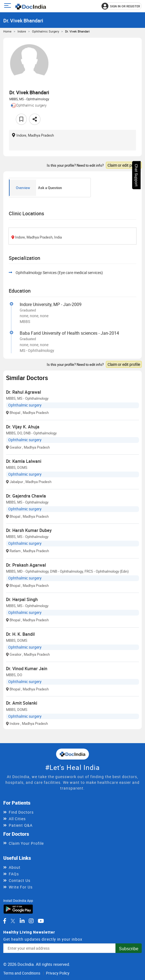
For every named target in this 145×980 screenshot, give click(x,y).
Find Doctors (21, 812)
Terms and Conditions (22, 973)
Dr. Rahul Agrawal (24, 392)
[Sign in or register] (122, 6)
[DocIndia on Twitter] (13, 921)
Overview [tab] (23, 188)
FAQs (14, 874)
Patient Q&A (21, 825)
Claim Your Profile (26, 843)
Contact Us (20, 880)
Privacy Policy (58, 973)
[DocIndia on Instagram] (31, 921)
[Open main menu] (8, 6)
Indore (22, 31)
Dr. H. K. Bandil (20, 634)
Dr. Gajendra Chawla (26, 496)
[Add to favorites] (21, 119)
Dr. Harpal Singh (22, 599)
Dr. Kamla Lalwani (24, 461)
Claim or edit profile (124, 165)
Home (7, 31)
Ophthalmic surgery (46, 31)
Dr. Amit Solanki (22, 703)
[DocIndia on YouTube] (41, 921)
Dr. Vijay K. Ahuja (23, 427)
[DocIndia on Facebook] (5, 921)
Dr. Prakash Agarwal (26, 565)
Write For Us (21, 887)
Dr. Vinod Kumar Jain (27, 669)
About (15, 867)
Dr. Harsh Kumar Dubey (29, 530)
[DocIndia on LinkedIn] (22, 921)
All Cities (17, 819)
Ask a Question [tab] (50, 188)
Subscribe (129, 949)
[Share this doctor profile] (35, 119)
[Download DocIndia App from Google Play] (18, 909)
